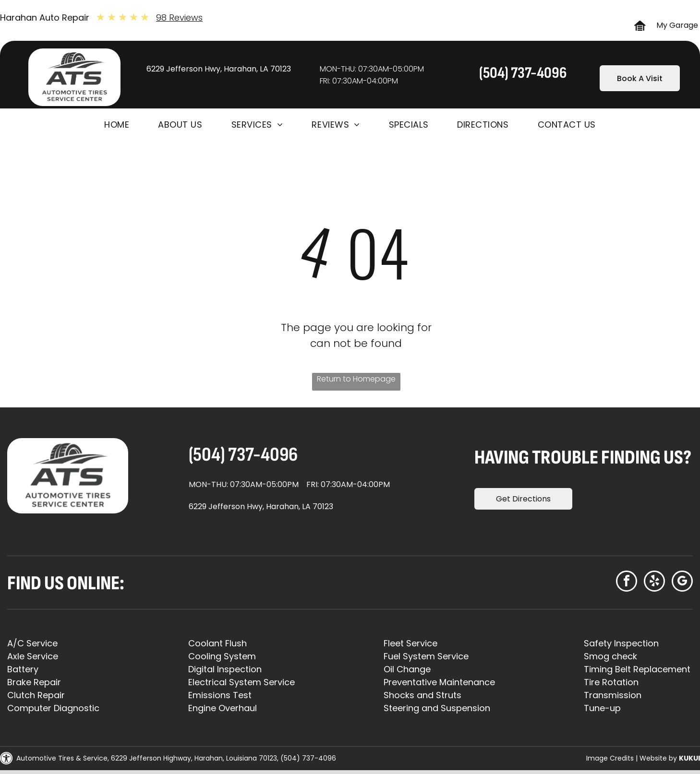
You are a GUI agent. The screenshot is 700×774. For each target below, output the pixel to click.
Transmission (613, 695)
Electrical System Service (241, 682)
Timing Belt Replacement (637, 669)
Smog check (610, 656)
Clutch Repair (36, 695)
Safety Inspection (621, 643)
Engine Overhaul (223, 708)
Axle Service (33, 656)
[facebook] (627, 582)
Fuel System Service (426, 656)
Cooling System (222, 656)
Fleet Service (410, 643)
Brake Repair (34, 682)
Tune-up (602, 708)
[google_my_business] (682, 582)
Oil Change (407, 669)
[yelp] (654, 582)
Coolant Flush (217, 643)
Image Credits (610, 758)
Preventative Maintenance (439, 682)
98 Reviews (179, 18)
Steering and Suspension (437, 708)
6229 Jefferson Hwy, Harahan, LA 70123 (219, 69)
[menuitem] (117, 125)
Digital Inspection (225, 669)
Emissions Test (220, 695)
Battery (23, 669)
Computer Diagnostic (53, 708)
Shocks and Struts (422, 695)
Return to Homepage (356, 379)
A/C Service (32, 643)
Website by (658, 758)
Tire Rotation (611, 682)
